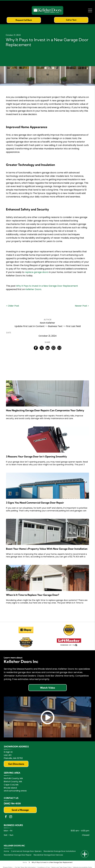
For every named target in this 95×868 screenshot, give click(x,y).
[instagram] (11, 817)
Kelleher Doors (33, 289)
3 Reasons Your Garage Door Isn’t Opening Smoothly (36, 457)
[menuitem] (7, 851)
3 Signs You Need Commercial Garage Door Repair (35, 503)
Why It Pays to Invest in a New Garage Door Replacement (47, 286)
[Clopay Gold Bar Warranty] (26, 642)
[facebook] (6, 817)
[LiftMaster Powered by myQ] (69, 642)
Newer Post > (82, 306)
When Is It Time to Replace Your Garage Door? (33, 595)
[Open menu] (90, 10)
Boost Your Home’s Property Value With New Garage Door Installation (47, 549)
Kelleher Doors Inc (14, 846)
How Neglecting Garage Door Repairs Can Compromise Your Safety (45, 410)
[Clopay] (26, 630)
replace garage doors (37, 272)
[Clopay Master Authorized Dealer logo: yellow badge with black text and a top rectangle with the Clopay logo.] (69, 630)
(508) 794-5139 (12, 804)
